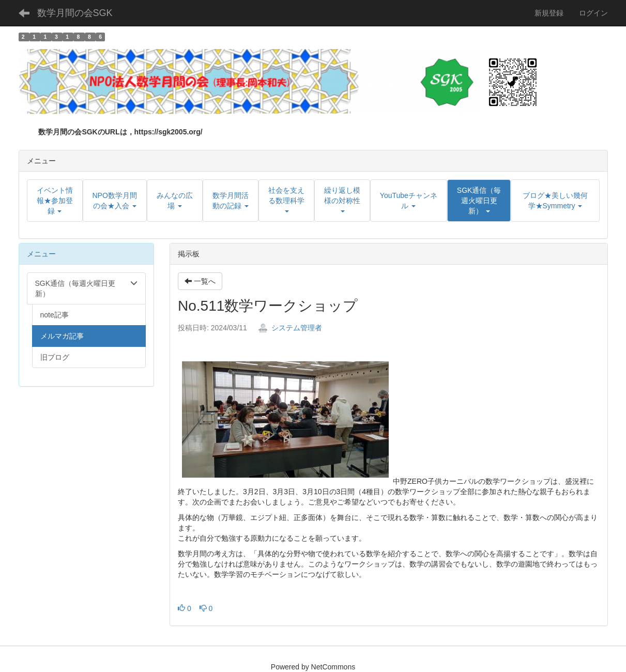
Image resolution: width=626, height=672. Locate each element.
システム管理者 (290, 328)
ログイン (593, 13)
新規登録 (549, 13)
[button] (479, 201)
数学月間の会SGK (75, 13)
